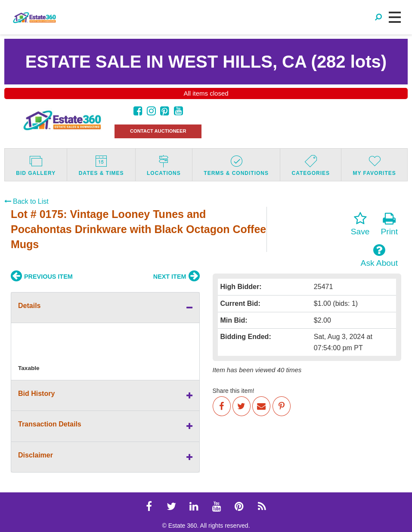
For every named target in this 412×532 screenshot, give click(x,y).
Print (389, 224)
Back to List (26, 201)
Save (360, 224)
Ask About (379, 255)
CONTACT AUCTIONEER (158, 131)
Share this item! (234, 391)
